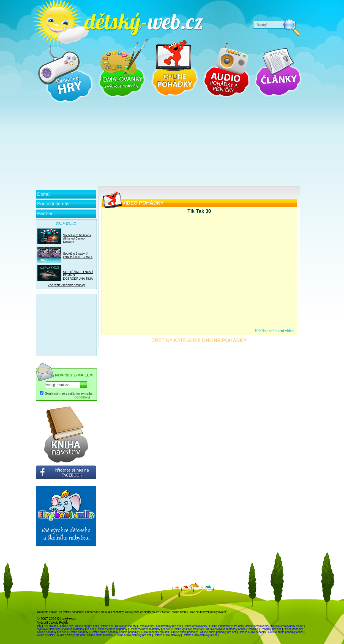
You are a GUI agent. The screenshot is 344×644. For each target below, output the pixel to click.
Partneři (45, 214)
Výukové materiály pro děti (78, 629)
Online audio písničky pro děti (133, 635)
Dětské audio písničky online (200, 635)
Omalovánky (146, 626)
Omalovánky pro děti (169, 626)
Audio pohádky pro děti (155, 632)
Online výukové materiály (112, 629)
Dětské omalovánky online (287, 626)
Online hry (67, 626)
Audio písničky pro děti (71, 635)
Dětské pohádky (78, 632)
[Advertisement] (168, 145)
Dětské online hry (126, 626)
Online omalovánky (195, 626)
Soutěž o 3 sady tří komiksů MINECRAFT (78, 255)
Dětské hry (106, 626)
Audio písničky (46, 635)
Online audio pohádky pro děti (218, 632)
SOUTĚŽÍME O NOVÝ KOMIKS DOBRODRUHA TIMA (78, 275)
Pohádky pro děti (271, 629)
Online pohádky (293, 629)
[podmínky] (82, 397)
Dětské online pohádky (104, 632)
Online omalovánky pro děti (226, 626)
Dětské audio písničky (167, 635)
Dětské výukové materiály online (226, 629)
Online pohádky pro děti (52, 632)
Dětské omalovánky (257, 626)
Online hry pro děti (86, 626)
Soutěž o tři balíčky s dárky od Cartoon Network (77, 238)
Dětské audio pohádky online (286, 632)
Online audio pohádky (185, 632)
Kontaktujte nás (53, 204)
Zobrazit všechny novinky (66, 285)
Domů (43, 194)
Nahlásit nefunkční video (274, 331)
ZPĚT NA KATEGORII (199, 340)
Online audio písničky (100, 635)
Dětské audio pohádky (252, 632)
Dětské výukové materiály (188, 629)
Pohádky (253, 629)
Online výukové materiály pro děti (150, 629)
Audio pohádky (129, 632)
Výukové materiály (48, 629)
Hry (39, 626)
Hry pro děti (51, 626)
